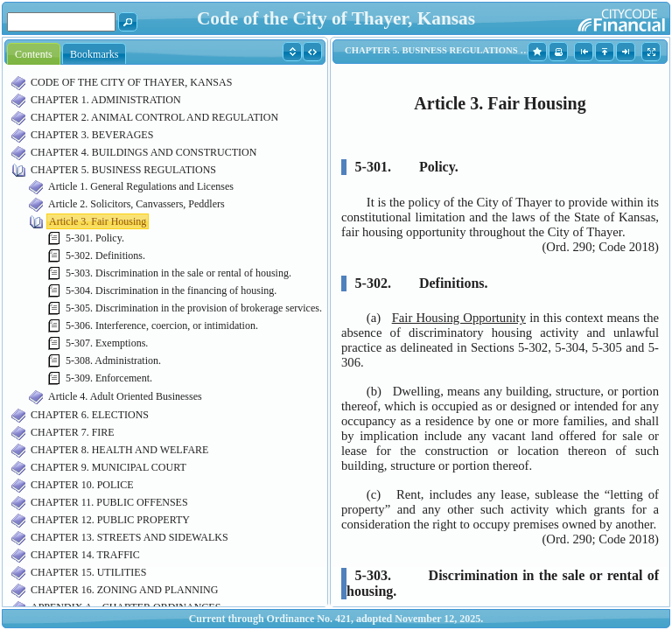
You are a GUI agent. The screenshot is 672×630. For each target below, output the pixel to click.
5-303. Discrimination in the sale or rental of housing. (178, 273)
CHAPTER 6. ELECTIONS (90, 415)
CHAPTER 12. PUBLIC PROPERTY (110, 520)
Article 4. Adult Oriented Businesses (125, 396)
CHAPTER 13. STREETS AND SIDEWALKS (129, 537)
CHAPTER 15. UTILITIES (88, 572)
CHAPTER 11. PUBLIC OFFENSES (109, 502)
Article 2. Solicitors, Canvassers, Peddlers (136, 204)
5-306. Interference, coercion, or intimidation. (162, 325)
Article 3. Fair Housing (98, 221)
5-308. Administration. (113, 360)
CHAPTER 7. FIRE (73, 432)
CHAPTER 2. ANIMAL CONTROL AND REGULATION (154, 117)
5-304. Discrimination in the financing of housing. (171, 290)
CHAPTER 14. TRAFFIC (85, 555)
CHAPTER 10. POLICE (82, 485)
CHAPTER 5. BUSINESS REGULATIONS (123, 170)
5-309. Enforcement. (109, 378)
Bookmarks (94, 54)
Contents (34, 54)
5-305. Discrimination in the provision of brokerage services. (194, 308)
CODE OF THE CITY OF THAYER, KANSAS (131, 82)
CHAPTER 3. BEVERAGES (92, 135)
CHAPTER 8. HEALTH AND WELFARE (119, 450)
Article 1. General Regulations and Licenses (141, 186)
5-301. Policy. (95, 238)
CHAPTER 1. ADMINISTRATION (106, 100)
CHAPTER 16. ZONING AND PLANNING (124, 590)
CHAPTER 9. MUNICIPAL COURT (108, 467)
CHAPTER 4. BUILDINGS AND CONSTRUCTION (143, 152)
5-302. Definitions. (105, 255)
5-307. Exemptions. (107, 343)
